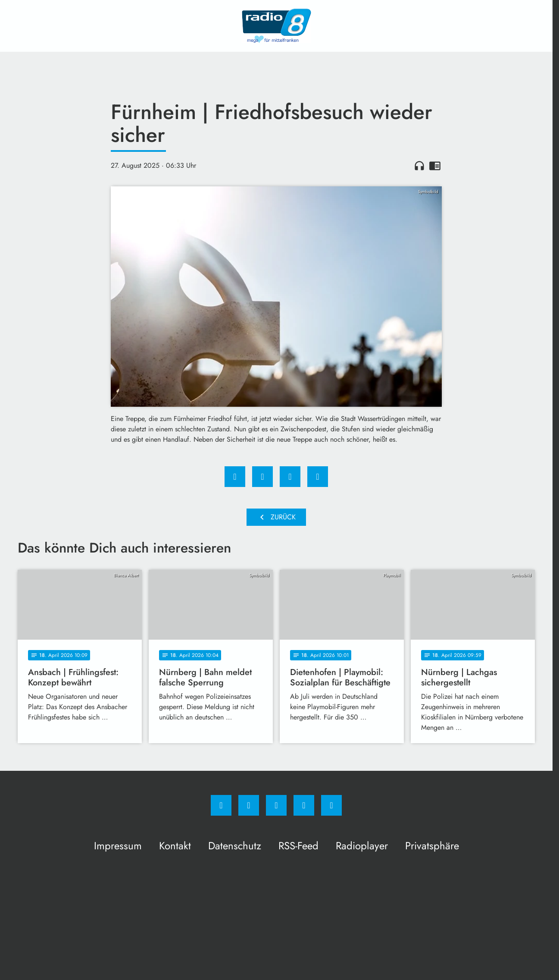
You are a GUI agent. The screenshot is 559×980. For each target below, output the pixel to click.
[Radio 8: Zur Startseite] (276, 26)
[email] (331, 805)
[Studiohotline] (304, 805)
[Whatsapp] (276, 805)
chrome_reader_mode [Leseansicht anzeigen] (435, 166)
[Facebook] (221, 805)
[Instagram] (249, 805)
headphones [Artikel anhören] (419, 166)
